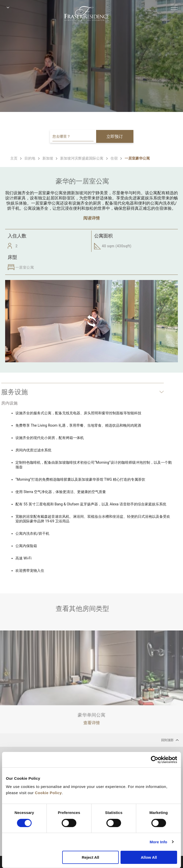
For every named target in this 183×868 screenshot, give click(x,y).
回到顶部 (170, 740)
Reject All (90, 857)
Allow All (149, 857)
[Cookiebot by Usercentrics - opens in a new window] (155, 760)
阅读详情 (91, 218)
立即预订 (115, 137)
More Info (158, 842)
